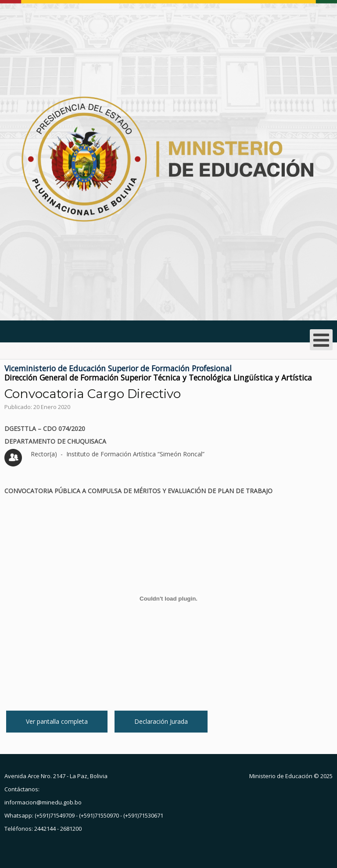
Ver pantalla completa (57, 721)
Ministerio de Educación (281, 776)
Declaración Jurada (161, 721)
